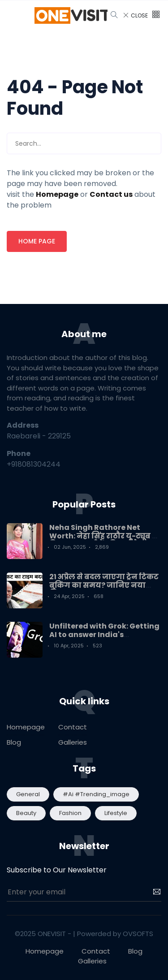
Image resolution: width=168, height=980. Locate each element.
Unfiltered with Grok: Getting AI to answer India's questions (104, 635)
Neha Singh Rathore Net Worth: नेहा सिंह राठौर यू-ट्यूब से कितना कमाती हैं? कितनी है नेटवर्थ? (104, 540)
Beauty (26, 813)
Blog (14, 742)
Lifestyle (116, 813)
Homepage (26, 727)
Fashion (70, 813)
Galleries (73, 742)
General (28, 794)
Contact (73, 727)
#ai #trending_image (96, 794)
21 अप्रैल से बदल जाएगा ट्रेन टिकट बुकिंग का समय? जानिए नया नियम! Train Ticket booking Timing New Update (104, 590)
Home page (37, 241)
